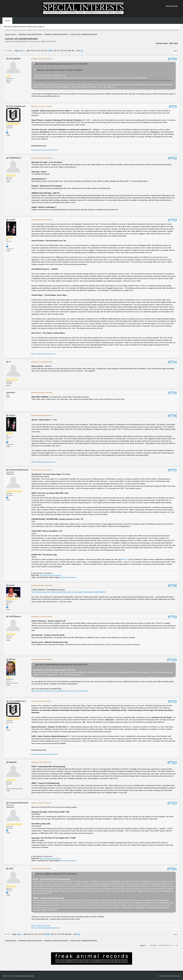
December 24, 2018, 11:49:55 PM (42, 393)
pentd (12, 585)
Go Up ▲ (177, 976)
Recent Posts (172, 6)
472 (39, 51)
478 (62, 51)
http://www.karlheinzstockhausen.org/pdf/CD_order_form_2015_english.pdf (60, 691)
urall (11, 868)
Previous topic (162, 43)
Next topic (174, 43)
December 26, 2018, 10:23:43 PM (42, 585)
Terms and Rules (168, 976)
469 (28, 51)
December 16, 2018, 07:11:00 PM (42, 106)
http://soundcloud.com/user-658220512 (44, 150)
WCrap (12, 659)
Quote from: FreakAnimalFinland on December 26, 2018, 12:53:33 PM (61, 665)
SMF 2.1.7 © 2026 (8, 976)
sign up (41, 27)
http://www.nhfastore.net (68, 577)
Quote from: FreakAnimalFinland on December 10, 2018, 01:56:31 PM (61, 64)
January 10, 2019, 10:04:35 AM (41, 762)
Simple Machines (20, 976)
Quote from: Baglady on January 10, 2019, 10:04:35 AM (56, 874)
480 (69, 51)
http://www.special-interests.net (51, 575)
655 (78, 51)
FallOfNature (15, 158)
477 (58, 51)
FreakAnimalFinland (18, 470)
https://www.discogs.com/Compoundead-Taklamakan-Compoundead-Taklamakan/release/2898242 (68, 592)
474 (46, 51)
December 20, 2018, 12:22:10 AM (42, 220)
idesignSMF (30, 976)
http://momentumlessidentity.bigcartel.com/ (46, 928)
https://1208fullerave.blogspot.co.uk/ (43, 354)
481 (73, 51)
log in (34, 27)
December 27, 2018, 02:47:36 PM (42, 617)
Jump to (143, 946)
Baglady (13, 762)
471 (35, 51)
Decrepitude (15, 59)
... (26, 51)
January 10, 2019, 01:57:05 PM (41, 869)
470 (32, 51)
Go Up (7, 934)
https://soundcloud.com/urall (41, 926)
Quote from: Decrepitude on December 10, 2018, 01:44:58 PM (60, 70)
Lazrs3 (12, 220)
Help (160, 976)
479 (66, 51)
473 (42, 51)
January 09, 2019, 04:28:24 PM (41, 701)
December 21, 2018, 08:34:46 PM (42, 362)
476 (55, 51)
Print (176, 51)
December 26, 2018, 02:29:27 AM (42, 415)
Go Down (9, 51)
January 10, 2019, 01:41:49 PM (41, 803)
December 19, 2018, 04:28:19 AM (42, 158)
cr (10, 362)
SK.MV (125, 559)
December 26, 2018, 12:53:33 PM (42, 470)
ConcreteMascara (17, 106)
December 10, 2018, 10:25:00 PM (42, 59)
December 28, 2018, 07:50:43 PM (42, 659)
